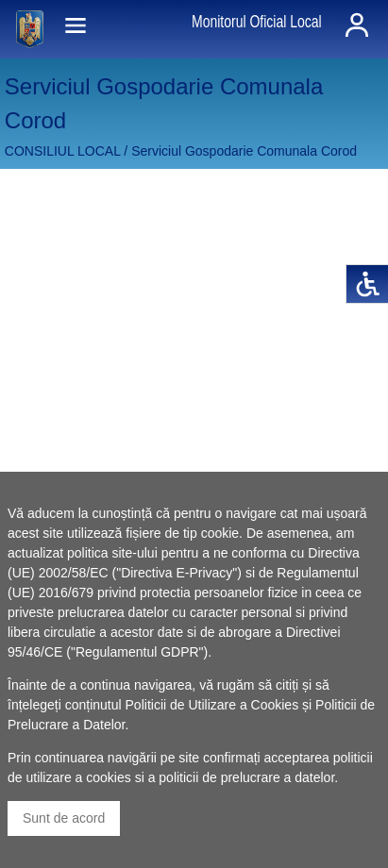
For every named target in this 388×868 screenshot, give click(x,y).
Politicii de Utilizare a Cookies (212, 705)
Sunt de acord (64, 818)
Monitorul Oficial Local (257, 22)
